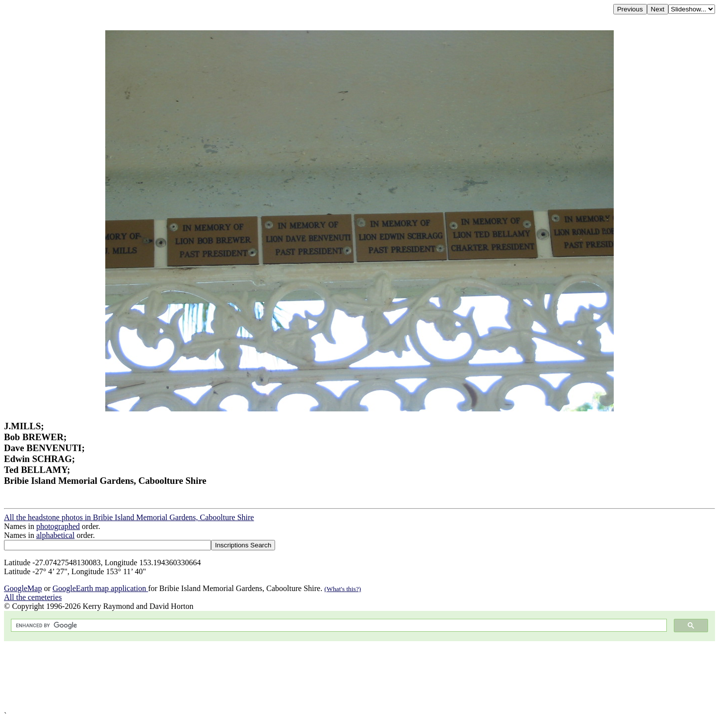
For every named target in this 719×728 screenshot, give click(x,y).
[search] (338, 626)
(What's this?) (343, 589)
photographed (58, 526)
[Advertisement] (302, 676)
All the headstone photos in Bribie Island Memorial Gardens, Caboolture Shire (129, 517)
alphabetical (55, 535)
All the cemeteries (33, 597)
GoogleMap (23, 588)
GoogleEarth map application (100, 588)
